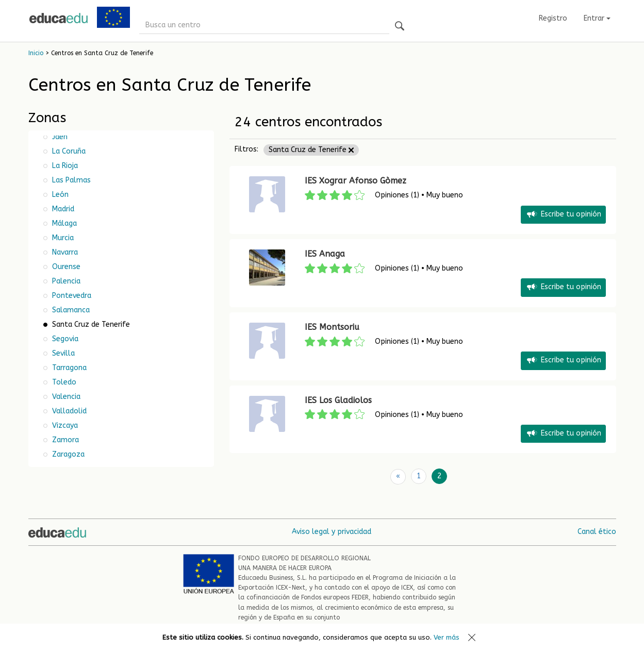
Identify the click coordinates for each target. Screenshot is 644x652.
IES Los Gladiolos (338, 400)
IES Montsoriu (332, 327)
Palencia (65, 281)
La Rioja (64, 166)
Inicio (36, 53)
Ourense (65, 267)
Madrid (62, 209)
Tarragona (68, 368)
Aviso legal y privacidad (332, 531)
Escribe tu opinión (563, 215)
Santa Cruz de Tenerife (311, 150)
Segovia (64, 339)
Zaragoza (67, 454)
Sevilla (62, 353)
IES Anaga (325, 254)
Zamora (64, 440)
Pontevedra (71, 296)
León (59, 195)
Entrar (597, 18)
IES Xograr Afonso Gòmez (356, 181)
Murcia (62, 238)
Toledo (63, 382)
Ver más (447, 637)
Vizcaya (64, 425)
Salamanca (70, 310)
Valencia (65, 397)
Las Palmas (70, 180)
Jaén (59, 137)
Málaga (63, 223)
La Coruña (68, 151)
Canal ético (597, 531)
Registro (553, 18)
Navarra (64, 252)
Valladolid (68, 411)
